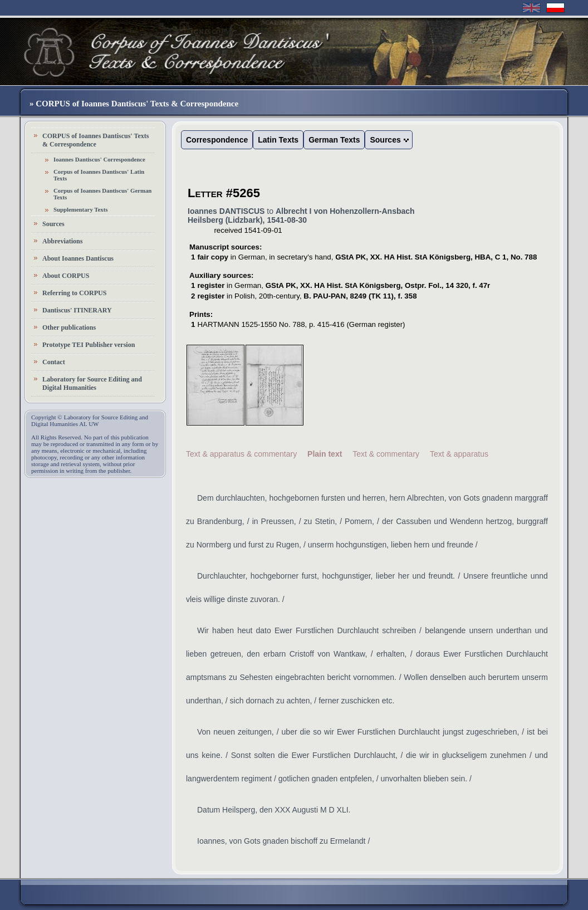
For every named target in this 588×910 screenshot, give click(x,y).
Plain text (325, 454)
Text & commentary (386, 454)
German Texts (334, 140)
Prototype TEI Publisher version (89, 345)
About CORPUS (66, 276)
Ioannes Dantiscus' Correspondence (99, 159)
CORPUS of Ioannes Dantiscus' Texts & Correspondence (95, 140)
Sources (53, 224)
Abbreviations (62, 241)
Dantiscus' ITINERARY (77, 310)
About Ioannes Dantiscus (78, 258)
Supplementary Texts (81, 209)
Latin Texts (278, 140)
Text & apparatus (459, 454)
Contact (54, 362)
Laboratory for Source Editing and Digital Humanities (92, 383)
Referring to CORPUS (74, 293)
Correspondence (217, 140)
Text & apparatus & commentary (241, 454)
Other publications (69, 327)
